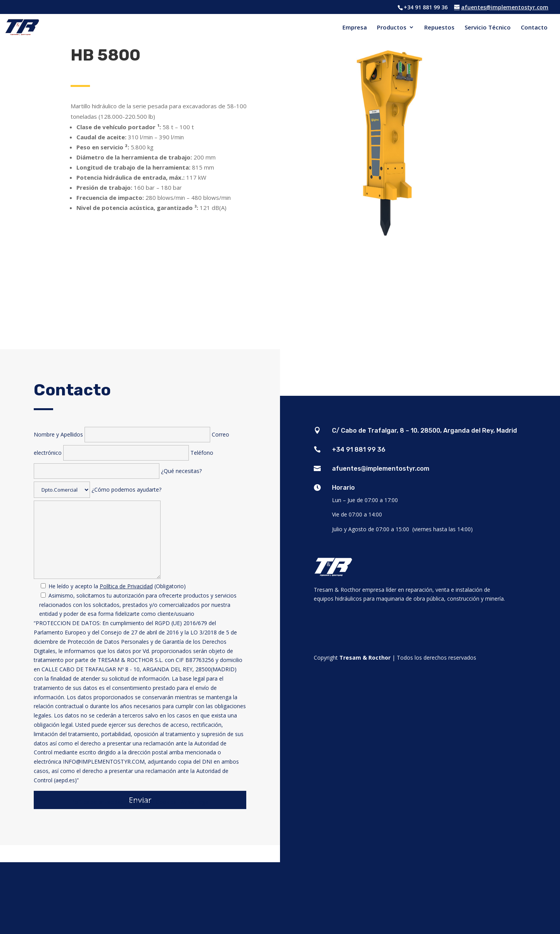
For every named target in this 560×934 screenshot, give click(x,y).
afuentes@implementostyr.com (381, 469)
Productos (392, 28)
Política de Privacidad (126, 586)
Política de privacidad (97, 802)
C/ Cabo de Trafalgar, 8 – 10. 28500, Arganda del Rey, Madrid (424, 431)
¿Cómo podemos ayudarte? (140, 645)
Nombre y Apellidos (123, 434)
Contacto (534, 28)
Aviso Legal (195, 802)
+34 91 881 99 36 (359, 450)
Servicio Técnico (488, 28)
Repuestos (439, 28)
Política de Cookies (154, 802)
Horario (343, 488)
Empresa (355, 28)
